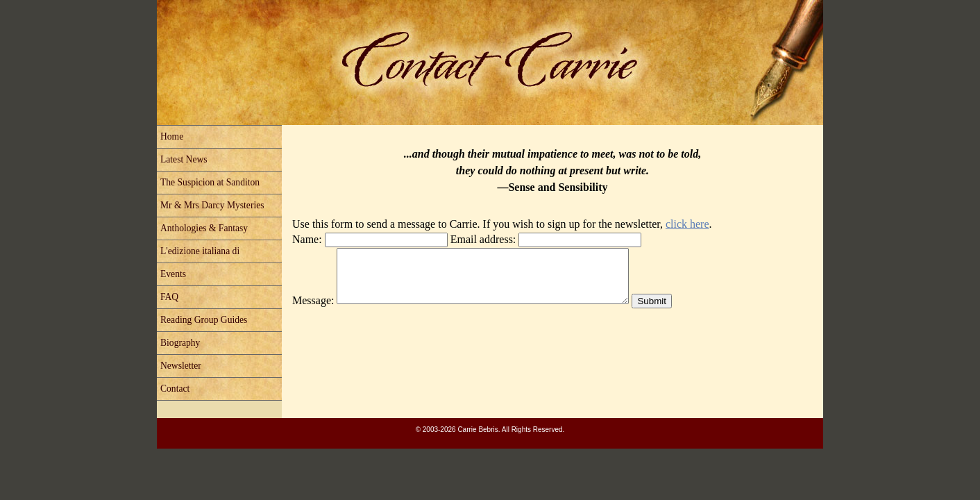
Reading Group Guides (204, 320)
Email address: (483, 239)
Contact (175, 389)
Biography (180, 343)
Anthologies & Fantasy (204, 228)
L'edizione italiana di (200, 251)
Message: (313, 311)
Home (172, 136)
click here (687, 224)
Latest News (184, 159)
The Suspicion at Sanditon (210, 182)
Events (173, 274)
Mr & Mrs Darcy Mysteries (212, 205)
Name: (307, 239)
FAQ (169, 297)
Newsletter (181, 366)
